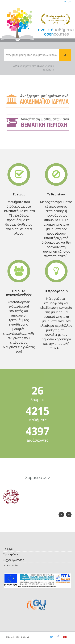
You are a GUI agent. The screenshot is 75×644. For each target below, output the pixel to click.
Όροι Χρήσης (11, 554)
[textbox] (31, 55)
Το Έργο (8, 549)
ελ (65, 2)
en (70, 2)
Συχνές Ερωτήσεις (14, 560)
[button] (65, 55)
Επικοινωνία (11, 565)
